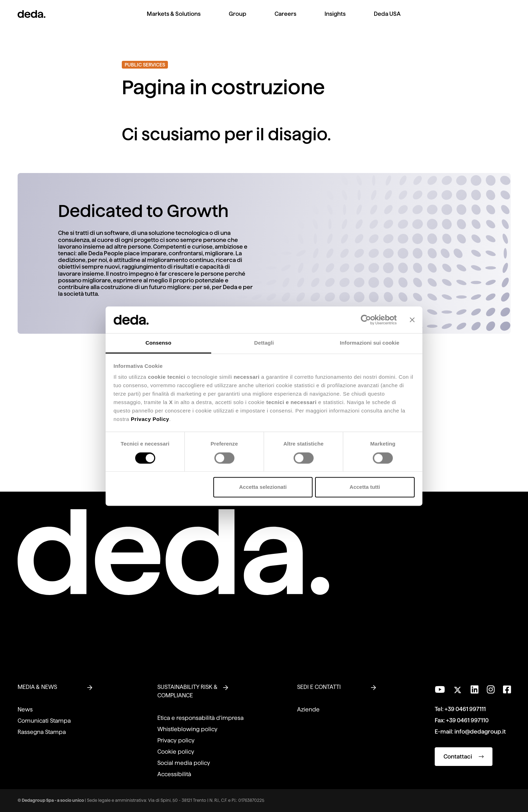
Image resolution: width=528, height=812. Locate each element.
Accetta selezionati (263, 487)
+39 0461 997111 (465, 709)
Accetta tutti (365, 487)
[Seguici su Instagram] (491, 690)
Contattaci (464, 757)
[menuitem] (174, 20)
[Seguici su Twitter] (458, 688)
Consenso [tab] (158, 343)
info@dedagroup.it (480, 732)
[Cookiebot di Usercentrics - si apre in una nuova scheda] (366, 320)
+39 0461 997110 (467, 720)
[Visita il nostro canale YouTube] (440, 690)
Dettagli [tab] (264, 343)
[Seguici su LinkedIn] (474, 690)
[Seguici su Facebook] (507, 690)
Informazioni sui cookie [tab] (370, 343)
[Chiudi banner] (412, 320)
